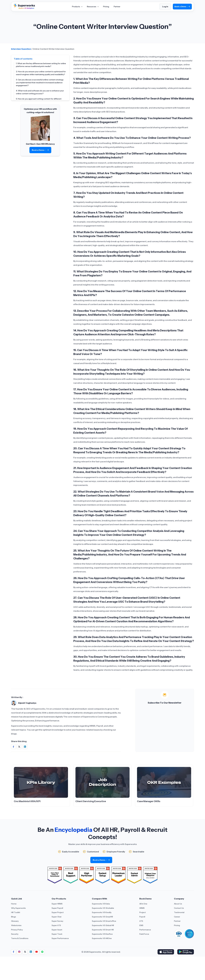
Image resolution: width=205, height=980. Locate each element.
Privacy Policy (17, 930)
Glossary (15, 921)
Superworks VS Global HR (103, 925)
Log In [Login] (165, 7)
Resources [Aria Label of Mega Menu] (93, 7)
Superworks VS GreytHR (102, 917)
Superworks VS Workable (103, 908)
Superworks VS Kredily (102, 912)
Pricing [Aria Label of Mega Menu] (106, 7)
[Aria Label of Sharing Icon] (13, 952)
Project (143, 912)
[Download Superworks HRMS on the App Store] (166, 952)
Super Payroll (57, 908)
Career (177, 917)
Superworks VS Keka (101, 904)
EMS (141, 925)
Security (15, 934)
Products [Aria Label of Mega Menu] (77, 7)
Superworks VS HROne (102, 938)
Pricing (177, 925)
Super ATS (56, 925)
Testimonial (179, 912)
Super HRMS (57, 904)
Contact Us (179, 908)
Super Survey (57, 921)
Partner (177, 921)
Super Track (57, 934)
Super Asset (57, 930)
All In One (143, 904)
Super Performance (60, 938)
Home (14, 904)
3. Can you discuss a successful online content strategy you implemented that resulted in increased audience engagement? (40, 83)
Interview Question (21, 49)
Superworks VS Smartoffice (104, 921)
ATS (141, 921)
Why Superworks (18, 908)
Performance (145, 930)
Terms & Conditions (20, 938)
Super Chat (57, 917)
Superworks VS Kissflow (102, 934)
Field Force (144, 934)
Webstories (16, 925)
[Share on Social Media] (13, 747)
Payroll (142, 917)
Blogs (14, 917)
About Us (178, 904)
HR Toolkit (16, 912)
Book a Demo (182, 7)
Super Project (58, 912)
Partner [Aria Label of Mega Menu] (117, 7)
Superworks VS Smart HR (103, 930)
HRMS (142, 908)
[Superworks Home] (24, 8)
